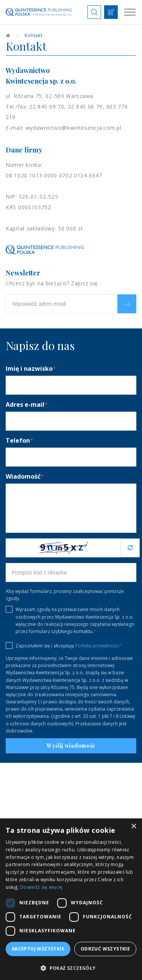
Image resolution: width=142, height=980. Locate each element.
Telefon (20, 440)
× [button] (133, 827)
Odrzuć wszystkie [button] (105, 949)
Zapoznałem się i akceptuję (64, 646)
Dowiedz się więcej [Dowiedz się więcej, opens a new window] (41, 887)
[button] (71, 968)
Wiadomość (25, 476)
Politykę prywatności (97, 646)
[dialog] (71, 899)
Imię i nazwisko (31, 369)
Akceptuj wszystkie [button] (38, 949)
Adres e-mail (27, 404)
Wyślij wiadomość (71, 746)
